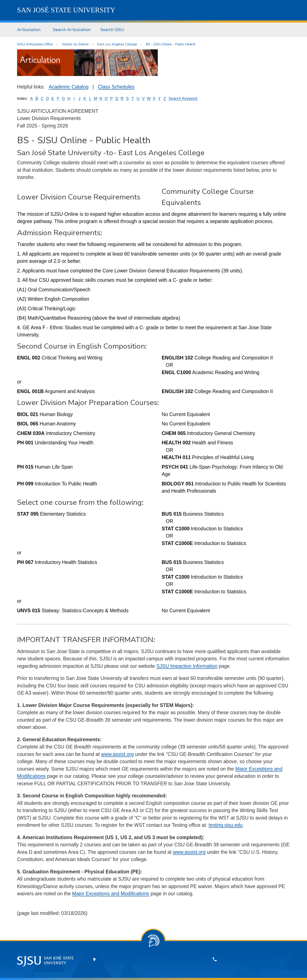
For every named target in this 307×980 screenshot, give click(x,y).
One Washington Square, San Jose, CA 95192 (151, 959)
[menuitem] (30, 30)
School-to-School (75, 44)
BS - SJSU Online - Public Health (171, 44)
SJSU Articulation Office (35, 44)
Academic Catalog (69, 87)
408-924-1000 (236, 959)
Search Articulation (72, 30)
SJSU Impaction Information (187, 666)
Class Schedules (116, 87)
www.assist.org (117, 754)
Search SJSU (112, 30)
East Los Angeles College (117, 44)
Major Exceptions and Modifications (111, 894)
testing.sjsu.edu (226, 825)
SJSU (66, 10)
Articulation (29, 30)
